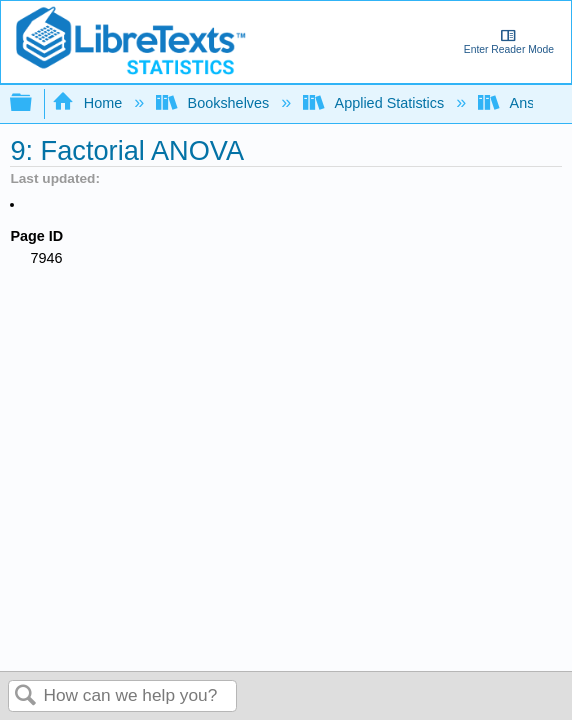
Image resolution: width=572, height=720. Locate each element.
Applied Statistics (375, 103)
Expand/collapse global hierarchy (34, 103)
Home (89, 103)
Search (26, 696)
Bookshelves (214, 103)
